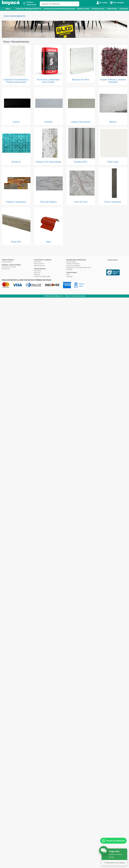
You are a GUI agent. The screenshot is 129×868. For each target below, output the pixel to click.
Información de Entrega (9, 267)
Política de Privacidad (73, 264)
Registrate (37, 275)
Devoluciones (6, 269)
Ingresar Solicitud (7, 262)
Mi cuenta (102, 3)
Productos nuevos (98, 9)
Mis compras (117, 3)
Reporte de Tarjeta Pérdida (42, 276)
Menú (6, 9)
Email (68, 275)
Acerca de (37, 273)
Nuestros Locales (83, 9)
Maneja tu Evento (39, 266)
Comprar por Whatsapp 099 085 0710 (28, 9)
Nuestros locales (71, 262)
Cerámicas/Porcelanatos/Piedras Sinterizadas (59, 9)
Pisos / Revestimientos (14, 16)
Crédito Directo (112, 9)
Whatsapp (69, 276)
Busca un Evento (39, 264)
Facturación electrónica (73, 266)
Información (38, 262)
